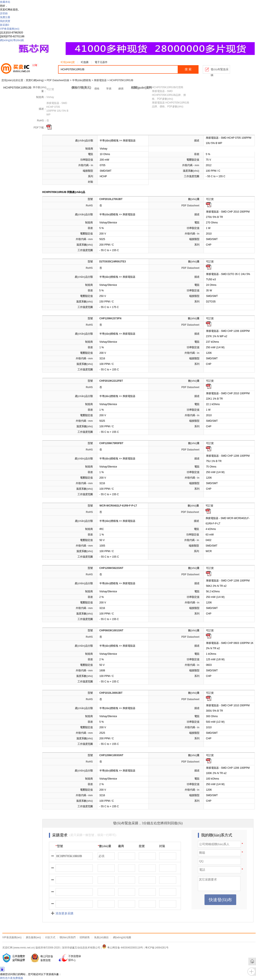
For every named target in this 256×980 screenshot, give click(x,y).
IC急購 (85, 62)
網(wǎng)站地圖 (122, 937)
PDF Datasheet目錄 (58, 80)
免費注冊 (5, 17)
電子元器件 (101, 62)
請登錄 (4, 13)
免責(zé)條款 (101, 937)
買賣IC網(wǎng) (35, 80)
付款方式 (50, 937)
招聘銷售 (85, 937)
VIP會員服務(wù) (10, 29)
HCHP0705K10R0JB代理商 (168, 87)
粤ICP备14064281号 (157, 948)
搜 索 (188, 69)
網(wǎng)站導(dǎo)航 (12, 40)
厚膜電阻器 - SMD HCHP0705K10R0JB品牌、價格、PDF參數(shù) (169, 95)
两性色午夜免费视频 (11, 978)
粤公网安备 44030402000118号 (123, 948)
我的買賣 (5, 21)
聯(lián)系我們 (68, 937)
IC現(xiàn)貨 (68, 62)
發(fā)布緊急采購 (220, 71)
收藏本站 (5, 2)
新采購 (5, 25)
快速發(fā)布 (220, 900)
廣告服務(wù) (33, 937)
